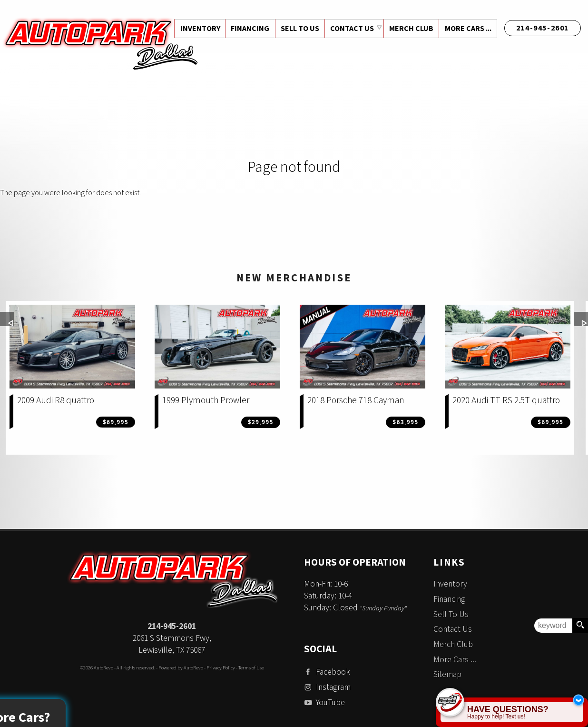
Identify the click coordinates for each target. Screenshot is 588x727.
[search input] (553, 626)
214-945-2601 (172, 626)
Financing (449, 599)
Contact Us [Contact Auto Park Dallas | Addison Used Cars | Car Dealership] (351, 29)
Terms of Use (251, 668)
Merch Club (410, 29)
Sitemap (447, 674)
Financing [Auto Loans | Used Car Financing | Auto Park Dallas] (248, 29)
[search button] (580, 626)
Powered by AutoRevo (181, 668)
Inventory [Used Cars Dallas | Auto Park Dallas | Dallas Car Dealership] (197, 29)
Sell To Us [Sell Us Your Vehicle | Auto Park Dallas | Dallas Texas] (299, 29)
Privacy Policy (221, 668)
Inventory (450, 584)
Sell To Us (451, 614)
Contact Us (453, 629)
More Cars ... (468, 29)
